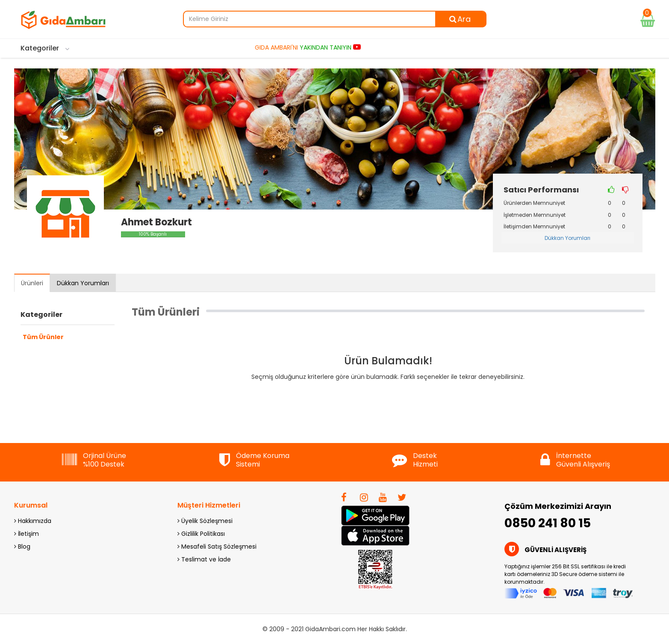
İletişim (27, 534)
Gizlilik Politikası (201, 534)
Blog (22, 547)
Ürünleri (32, 283)
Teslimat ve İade (204, 559)
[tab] (68, 317)
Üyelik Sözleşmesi (205, 521)
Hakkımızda (33, 521)
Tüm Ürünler (43, 337)
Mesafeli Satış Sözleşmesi (217, 547)
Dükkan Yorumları (567, 238)
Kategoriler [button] (41, 315)
